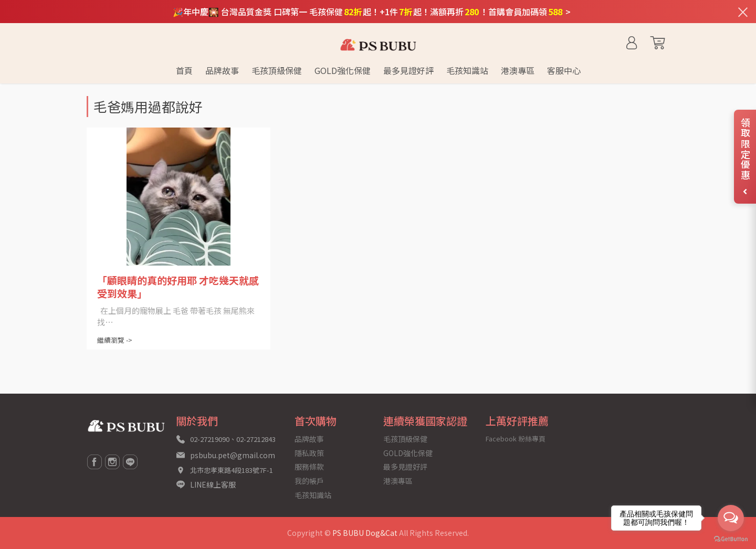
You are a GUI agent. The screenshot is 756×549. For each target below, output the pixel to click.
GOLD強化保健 (408, 453)
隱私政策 (309, 453)
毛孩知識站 (313, 495)
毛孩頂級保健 (405, 439)
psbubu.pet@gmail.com (233, 455)
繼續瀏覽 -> (115, 340)
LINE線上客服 (213, 484)
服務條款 (309, 467)
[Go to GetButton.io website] (731, 538)
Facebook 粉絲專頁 (516, 439)
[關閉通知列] (743, 12)
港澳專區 (398, 481)
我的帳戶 (309, 481)
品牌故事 (309, 439)
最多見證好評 (405, 467)
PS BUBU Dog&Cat (365, 533)
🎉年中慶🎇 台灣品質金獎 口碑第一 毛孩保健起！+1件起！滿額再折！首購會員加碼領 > (372, 12)
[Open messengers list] (731, 518)
